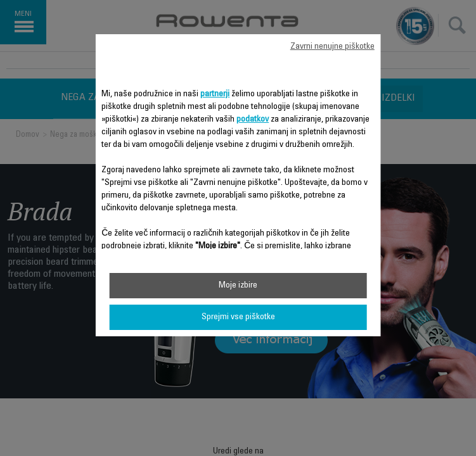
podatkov (253, 120)
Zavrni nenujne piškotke (332, 47)
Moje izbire (238, 286)
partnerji (215, 94)
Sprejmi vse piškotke (238, 317)
